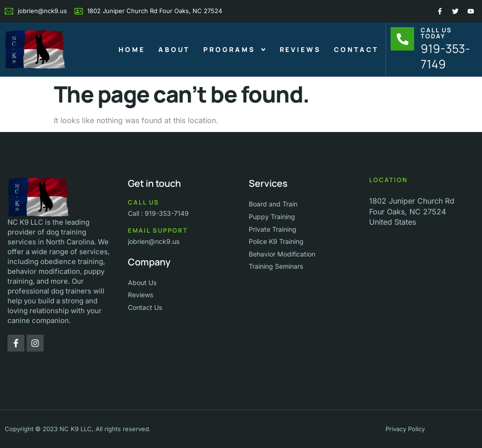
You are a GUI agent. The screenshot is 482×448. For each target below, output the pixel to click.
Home (132, 49)
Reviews (300, 49)
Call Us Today (436, 33)
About (174, 49)
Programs (235, 50)
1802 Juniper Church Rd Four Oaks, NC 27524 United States (412, 211)
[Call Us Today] (402, 39)
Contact (356, 49)
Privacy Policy (405, 429)
